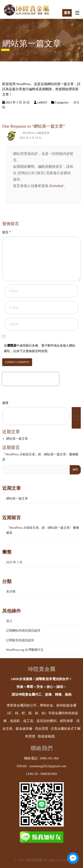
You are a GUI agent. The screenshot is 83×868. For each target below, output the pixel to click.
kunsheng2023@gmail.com (48, 766)
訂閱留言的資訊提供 (20, 640)
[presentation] (31, 379)
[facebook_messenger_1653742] (73, 858)
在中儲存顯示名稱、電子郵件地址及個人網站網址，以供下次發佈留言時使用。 (40, 348)
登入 (9, 621)
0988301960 (49, 774)
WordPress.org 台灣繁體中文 (25, 650)
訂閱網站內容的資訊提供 (23, 631)
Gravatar (57, 186)
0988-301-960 (49, 758)
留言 (7, 232)
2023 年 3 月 (14, 562)
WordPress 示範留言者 (36, 133)
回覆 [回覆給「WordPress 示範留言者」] (69, 195)
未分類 (11, 592)
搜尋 (5, 403)
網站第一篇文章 (17, 439)
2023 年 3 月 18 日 (31, 138)
